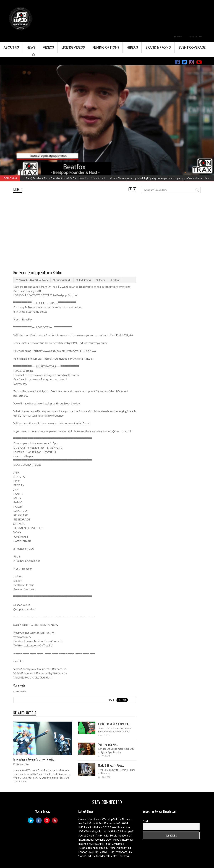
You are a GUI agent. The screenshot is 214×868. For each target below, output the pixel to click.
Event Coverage (192, 47)
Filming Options (106, 47)
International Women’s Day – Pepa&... (34, 759)
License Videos (73, 47)
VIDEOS (48, 47)
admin (116, 280)
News (31, 47)
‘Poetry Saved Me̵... (108, 745)
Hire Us (178, 37)
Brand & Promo (158, 47)
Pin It (112, 700)
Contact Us (195, 37)
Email (145, 821)
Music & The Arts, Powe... (111, 765)
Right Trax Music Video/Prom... (114, 724)
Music (18, 190)
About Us (11, 47)
